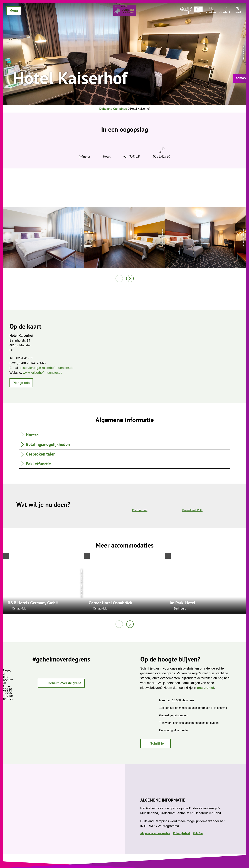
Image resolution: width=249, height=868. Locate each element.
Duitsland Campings (113, 109)
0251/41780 (162, 156)
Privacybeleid (182, 833)
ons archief (206, 688)
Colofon (198, 833)
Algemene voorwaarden (155, 833)
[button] (241, 78)
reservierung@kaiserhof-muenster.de (47, 368)
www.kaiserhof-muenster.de (43, 373)
